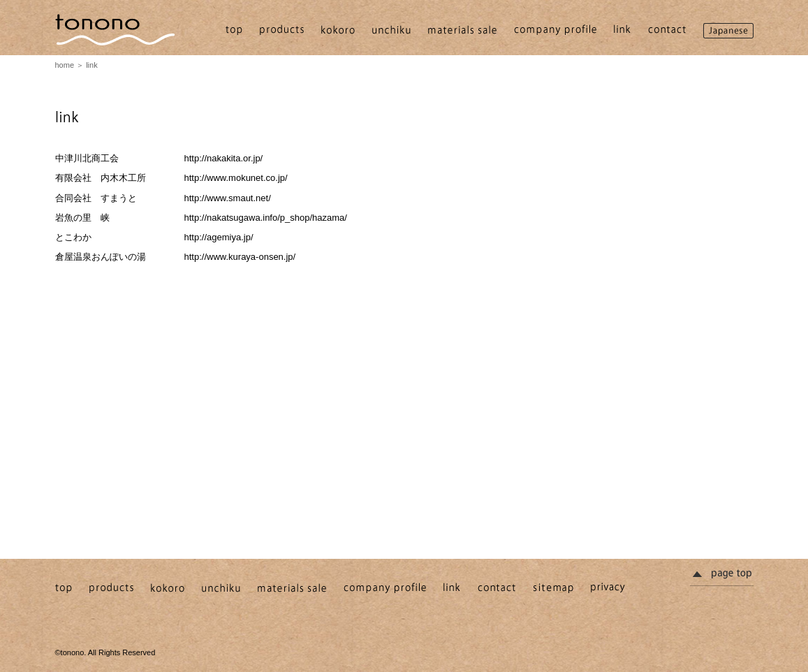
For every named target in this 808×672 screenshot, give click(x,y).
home (65, 65)
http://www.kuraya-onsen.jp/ (240, 257)
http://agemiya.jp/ (219, 237)
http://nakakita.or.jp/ (224, 158)
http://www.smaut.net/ (228, 198)
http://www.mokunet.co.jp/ (236, 178)
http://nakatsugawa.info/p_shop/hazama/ (266, 218)
